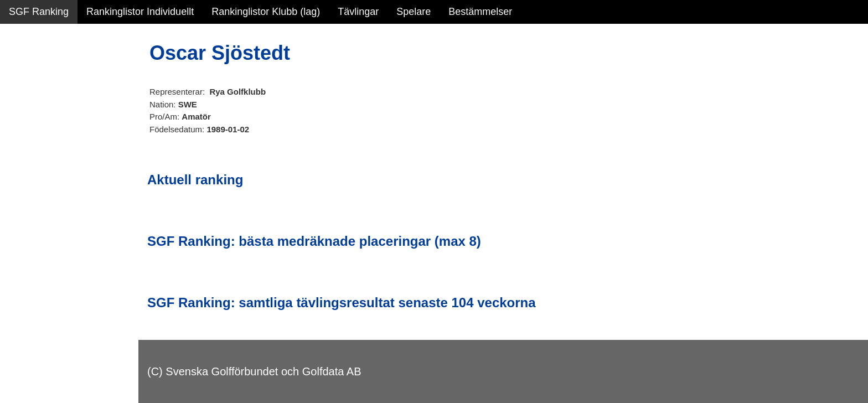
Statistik (26, 120)
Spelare (414, 12)
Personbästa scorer (52, 143)
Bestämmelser (480, 12)
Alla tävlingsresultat (52, 167)
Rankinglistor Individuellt (140, 12)
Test (18, 221)
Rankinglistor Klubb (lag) (266, 12)
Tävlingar (358, 12)
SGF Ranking (39, 12)
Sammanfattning (45, 72)
